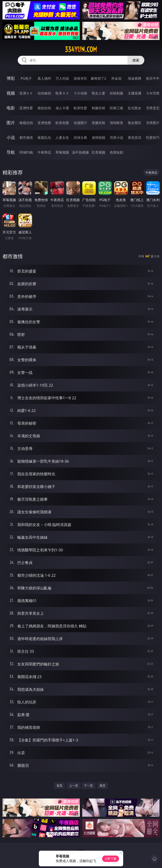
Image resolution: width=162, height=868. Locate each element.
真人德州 (44, 78)
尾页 (103, 786)
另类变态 (153, 108)
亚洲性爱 (26, 108)
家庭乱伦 (44, 138)
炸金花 (116, 78)
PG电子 (26, 78)
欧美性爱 (80, 108)
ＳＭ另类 (153, 93)
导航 (11, 152)
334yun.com (81, 49)
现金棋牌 (135, 78)
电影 (11, 108)
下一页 (88, 786)
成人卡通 (62, 108)
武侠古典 (80, 138)
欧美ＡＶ (62, 93)
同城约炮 (26, 152)
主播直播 (135, 93)
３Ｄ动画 (80, 93)
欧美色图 (62, 123)
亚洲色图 (44, 123)
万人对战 (62, 78)
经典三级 (116, 108)
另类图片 (153, 123)
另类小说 (116, 138)
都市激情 (26, 138)
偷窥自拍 (26, 123)
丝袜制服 (116, 93)
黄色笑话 (135, 138)
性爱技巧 (153, 138)
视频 (11, 93)
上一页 (74, 786)
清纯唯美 (116, 123)
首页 (59, 786)
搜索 (136, 60)
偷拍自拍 (44, 108)
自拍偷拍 (44, 93)
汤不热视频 (80, 152)
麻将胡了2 (98, 78)
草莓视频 (62, 152)
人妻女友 (62, 138)
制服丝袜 (99, 108)
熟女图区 (135, 123)
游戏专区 (80, 78)
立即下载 (111, 859)
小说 (11, 137)
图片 (11, 123)
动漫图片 (80, 123)
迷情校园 (99, 138)
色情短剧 (116, 152)
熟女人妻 (99, 93)
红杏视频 (99, 152)
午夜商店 (44, 152)
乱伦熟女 (135, 108)
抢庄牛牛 (153, 78)
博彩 (11, 78)
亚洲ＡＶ (26, 93)
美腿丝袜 (99, 123)
